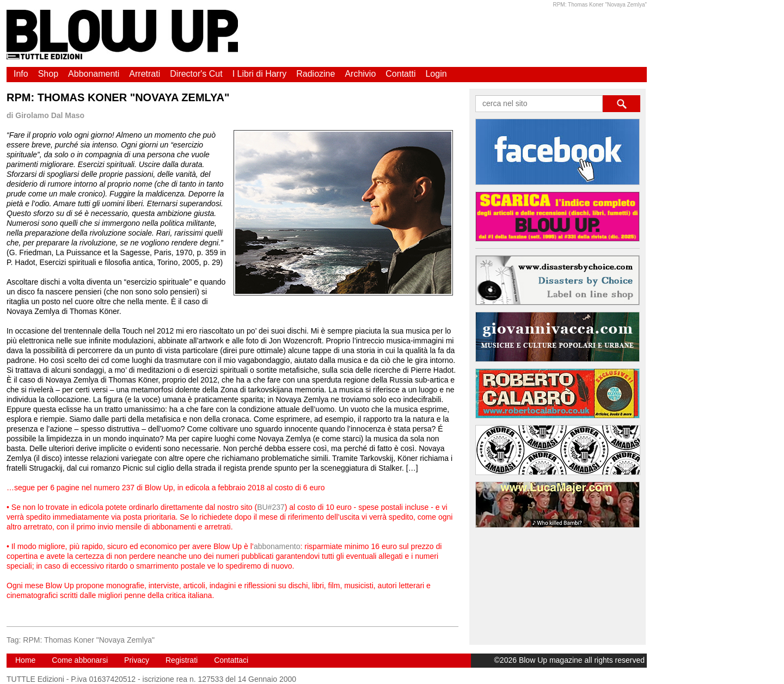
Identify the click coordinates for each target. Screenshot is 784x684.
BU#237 (271, 507)
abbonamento (277, 546)
